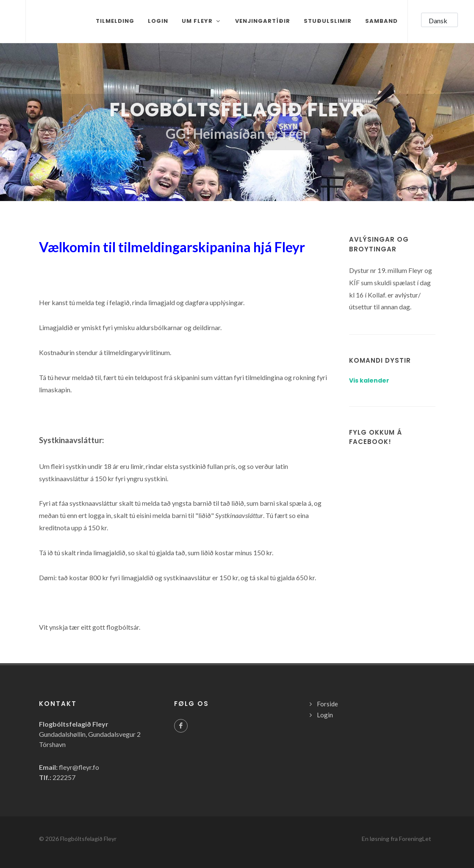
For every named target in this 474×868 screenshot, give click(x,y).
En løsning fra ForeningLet (396, 839)
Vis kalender (369, 380)
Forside (327, 704)
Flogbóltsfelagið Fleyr (88, 839)
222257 (64, 777)
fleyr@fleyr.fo (79, 767)
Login (325, 715)
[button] (439, 20)
